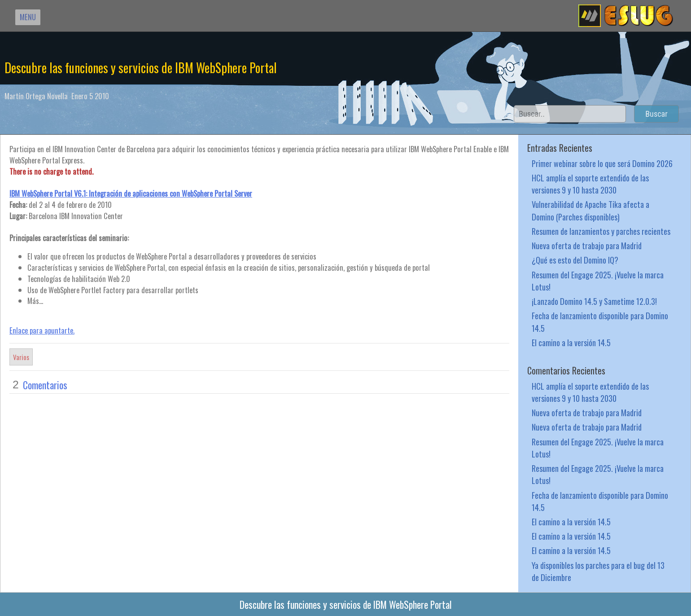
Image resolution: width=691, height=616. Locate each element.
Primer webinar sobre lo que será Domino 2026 (602, 163)
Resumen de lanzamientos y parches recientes (601, 231)
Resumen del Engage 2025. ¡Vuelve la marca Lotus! (598, 281)
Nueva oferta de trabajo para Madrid (587, 245)
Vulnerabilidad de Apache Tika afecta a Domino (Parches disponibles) (590, 210)
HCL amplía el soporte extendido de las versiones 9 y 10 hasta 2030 (590, 184)
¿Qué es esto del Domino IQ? (575, 260)
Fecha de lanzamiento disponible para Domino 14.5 (600, 321)
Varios (21, 357)
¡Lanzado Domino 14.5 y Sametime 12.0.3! (594, 301)
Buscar (656, 114)
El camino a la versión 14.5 (571, 342)
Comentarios (45, 385)
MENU (28, 17)
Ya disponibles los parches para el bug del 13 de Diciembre (598, 571)
